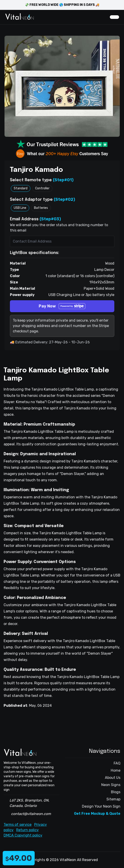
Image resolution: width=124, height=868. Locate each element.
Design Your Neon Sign (101, 806)
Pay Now (62, 306)
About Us (113, 778)
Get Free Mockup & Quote (97, 814)
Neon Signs (111, 785)
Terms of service (18, 825)
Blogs (116, 792)
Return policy (27, 830)
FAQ (117, 763)
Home (116, 770)
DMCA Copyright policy (23, 835)
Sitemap (113, 799)
